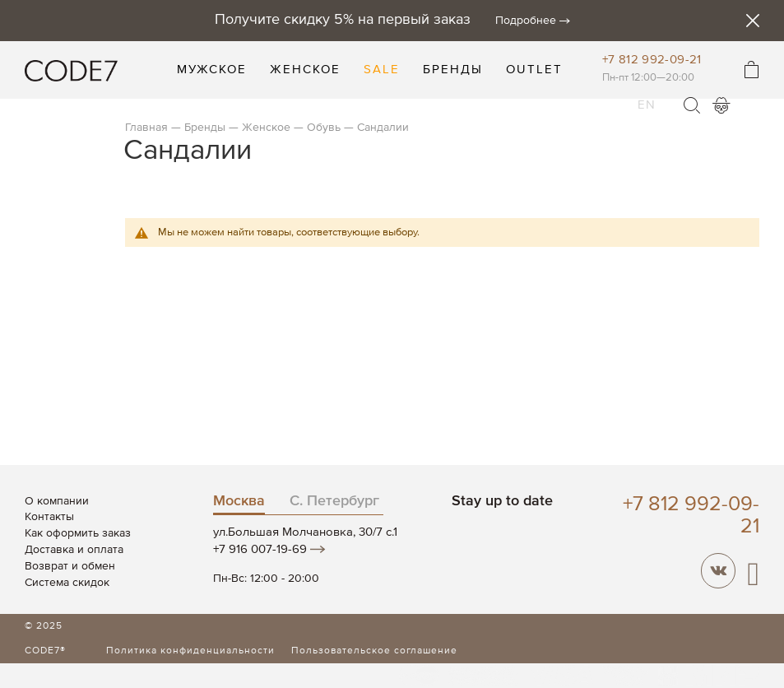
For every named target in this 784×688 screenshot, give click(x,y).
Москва (239, 501)
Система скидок (67, 583)
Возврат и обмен (70, 566)
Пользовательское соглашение (374, 651)
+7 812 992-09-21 (652, 60)
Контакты (49, 517)
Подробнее (526, 21)
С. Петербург (334, 501)
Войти (721, 105)
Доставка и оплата (74, 550)
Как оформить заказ (78, 533)
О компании (57, 501)
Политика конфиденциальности (190, 651)
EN (647, 95)
